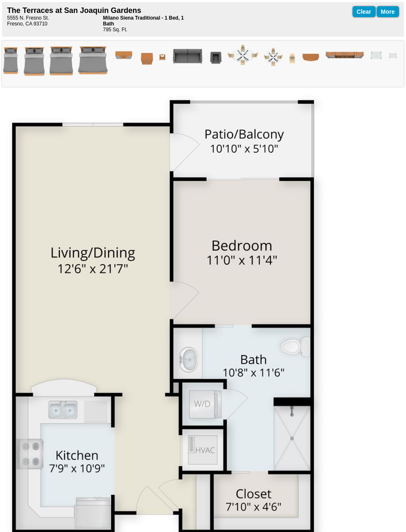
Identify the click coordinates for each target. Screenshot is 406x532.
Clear (364, 12)
